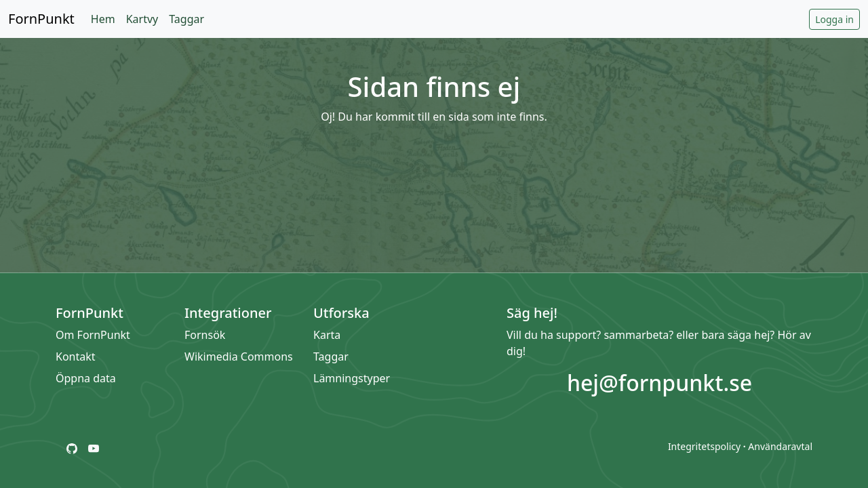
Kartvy (142, 19)
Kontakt (76, 357)
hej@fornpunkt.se (659, 383)
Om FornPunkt (93, 335)
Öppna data (86, 378)
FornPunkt (41, 19)
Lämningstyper (352, 378)
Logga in (834, 19)
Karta (327, 335)
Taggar (186, 19)
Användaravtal (780, 446)
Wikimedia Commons (239, 357)
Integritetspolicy (704, 446)
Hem (103, 19)
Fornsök (205, 335)
